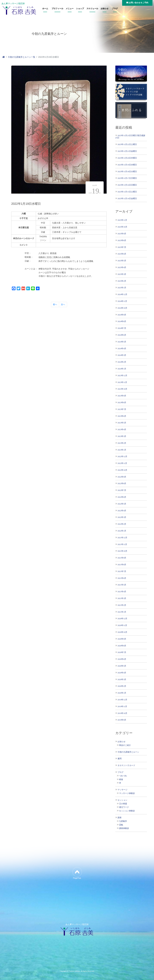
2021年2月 (122, 605)
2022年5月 (122, 504)
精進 (121, 779)
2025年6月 (122, 254)
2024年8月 (122, 321)
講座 (120, 818)
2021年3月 (122, 598)
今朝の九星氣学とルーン (128, 752)
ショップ (80, 9)
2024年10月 (122, 308)
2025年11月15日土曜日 (127, 192)
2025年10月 (122, 227)
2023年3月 (122, 436)
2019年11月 (122, 706)
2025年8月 (122, 240)
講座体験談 (124, 828)
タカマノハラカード (126, 765)
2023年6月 (122, 416)
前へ (55, 304)
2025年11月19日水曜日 (127, 165)
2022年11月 (122, 463)
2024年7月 (122, 328)
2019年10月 (122, 713)
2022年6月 (122, 497)
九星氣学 (123, 821)
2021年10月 (122, 551)
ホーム (45, 9)
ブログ (115, 9)
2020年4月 (122, 673)
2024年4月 (122, 349)
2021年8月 (122, 565)
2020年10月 (122, 632)
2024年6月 (122, 335)
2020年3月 (122, 679)
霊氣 (121, 825)
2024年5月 (122, 342)
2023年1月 (122, 450)
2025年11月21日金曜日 (127, 151)
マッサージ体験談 (127, 793)
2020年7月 (122, 652)
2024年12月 (122, 294)
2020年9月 (122, 639)
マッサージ (122, 790)
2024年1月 (122, 369)
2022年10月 (122, 470)
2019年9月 (122, 720)
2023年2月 (122, 443)
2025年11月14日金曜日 (127, 198)
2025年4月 (122, 267)
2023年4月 (122, 429)
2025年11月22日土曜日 (127, 144)
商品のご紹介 (125, 745)
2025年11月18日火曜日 (127, 171)
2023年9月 (122, 396)
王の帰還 (123, 804)
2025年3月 (122, 274)
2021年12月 (122, 538)
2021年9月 (122, 558)
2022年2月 (122, 524)
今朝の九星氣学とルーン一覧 (22, 57)
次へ (63, 304)
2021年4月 (122, 592)
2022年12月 (122, 456)
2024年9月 (122, 315)
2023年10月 (122, 389)
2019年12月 (122, 700)
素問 (120, 759)
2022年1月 (122, 531)
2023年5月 (122, 423)
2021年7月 (122, 571)
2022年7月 (122, 490)
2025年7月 (122, 247)
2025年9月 (122, 234)
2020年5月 (122, 666)
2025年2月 (122, 281)
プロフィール (57, 9)
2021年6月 (122, 578)
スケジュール (92, 9)
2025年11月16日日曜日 (127, 185)
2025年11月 (122, 220)
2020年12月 (122, 619)
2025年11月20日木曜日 (127, 158)
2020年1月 (122, 693)
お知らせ (105, 9)
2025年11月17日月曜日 (127, 178)
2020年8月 (122, 646)
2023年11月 (122, 382)
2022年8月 (122, 483)
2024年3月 (122, 355)
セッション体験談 (127, 811)
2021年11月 (122, 544)
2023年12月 (122, 375)
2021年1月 (122, 612)
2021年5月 (122, 585)
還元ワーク (124, 807)
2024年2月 (122, 362)
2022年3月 (122, 517)
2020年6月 (122, 659)
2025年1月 (122, 288)
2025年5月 (122, 261)
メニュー (70, 9)
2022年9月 (122, 477)
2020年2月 (122, 686)
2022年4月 (122, 511)
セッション (122, 800)
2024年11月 (122, 301)
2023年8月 (122, 402)
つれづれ (123, 776)
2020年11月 (122, 625)
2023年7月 (122, 409)
